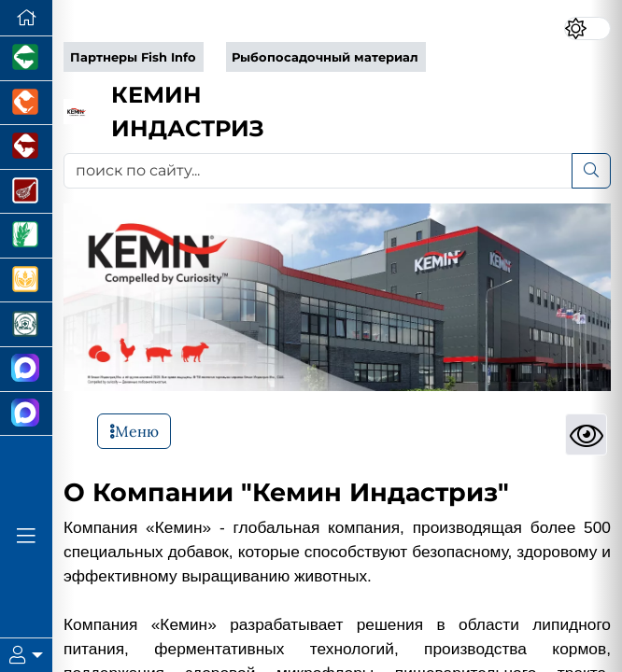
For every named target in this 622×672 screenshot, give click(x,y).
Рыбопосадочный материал (325, 57)
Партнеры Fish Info (133, 57)
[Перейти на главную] (26, 18)
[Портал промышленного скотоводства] (26, 147)
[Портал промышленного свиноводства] (26, 59)
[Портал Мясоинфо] (26, 192)
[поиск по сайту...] (318, 171)
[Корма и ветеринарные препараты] (26, 325)
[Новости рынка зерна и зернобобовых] (26, 236)
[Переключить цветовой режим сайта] (587, 28)
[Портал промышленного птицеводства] (26, 104)
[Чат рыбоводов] (26, 414)
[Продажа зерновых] (26, 281)
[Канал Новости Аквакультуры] (26, 370)
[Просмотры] (586, 434)
